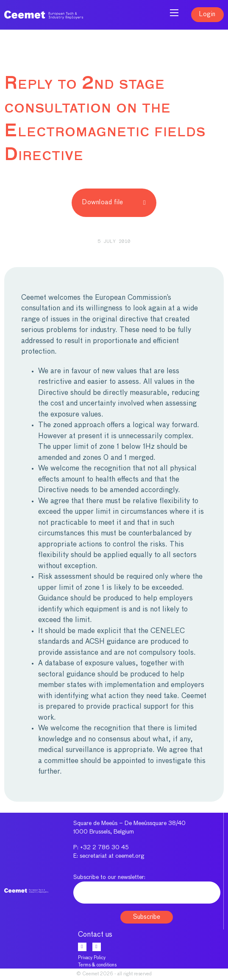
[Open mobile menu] (174, 13)
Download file (114, 203)
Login (207, 14)
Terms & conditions (97, 965)
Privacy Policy (92, 958)
